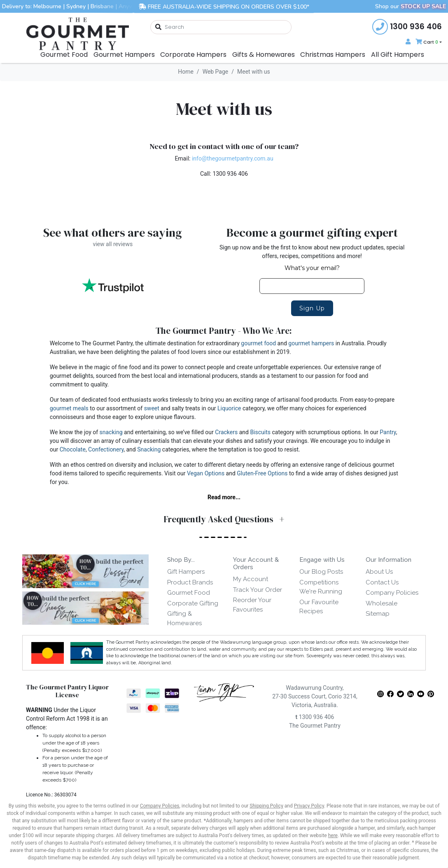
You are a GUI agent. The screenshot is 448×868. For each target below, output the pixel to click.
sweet (152, 408)
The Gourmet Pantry (315, 726)
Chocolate (73, 449)
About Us (379, 572)
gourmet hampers (311, 343)
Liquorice (229, 408)
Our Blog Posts (321, 572)
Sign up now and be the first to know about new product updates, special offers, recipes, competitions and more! (312, 252)
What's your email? (312, 268)
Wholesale (381, 603)
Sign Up (312, 308)
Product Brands (190, 582)
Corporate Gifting (193, 603)
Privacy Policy (309, 806)
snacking (111, 432)
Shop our (411, 6)
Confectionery (106, 449)
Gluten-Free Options (262, 473)
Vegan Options (206, 473)
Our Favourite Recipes (319, 607)
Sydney (76, 6)
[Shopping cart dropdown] (428, 42)
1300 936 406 (315, 717)
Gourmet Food (64, 55)
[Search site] (159, 27)
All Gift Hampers (398, 55)
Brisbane (102, 6)
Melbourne (47, 6)
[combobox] (221, 27)
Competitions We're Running (321, 587)
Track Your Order (258, 590)
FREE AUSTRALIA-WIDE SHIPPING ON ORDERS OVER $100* (224, 6)
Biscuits (260, 432)
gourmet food (258, 343)
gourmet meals (69, 408)
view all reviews (113, 244)
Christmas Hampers (333, 55)
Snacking (149, 449)
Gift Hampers (186, 572)
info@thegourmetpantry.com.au (233, 158)
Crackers (226, 432)
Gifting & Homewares (184, 618)
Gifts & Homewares (264, 55)
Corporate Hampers (193, 55)
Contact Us (382, 582)
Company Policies (392, 593)
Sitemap (378, 614)
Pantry (388, 432)
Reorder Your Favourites (252, 605)
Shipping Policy (266, 806)
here (333, 835)
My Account (251, 579)
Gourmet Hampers (124, 55)
